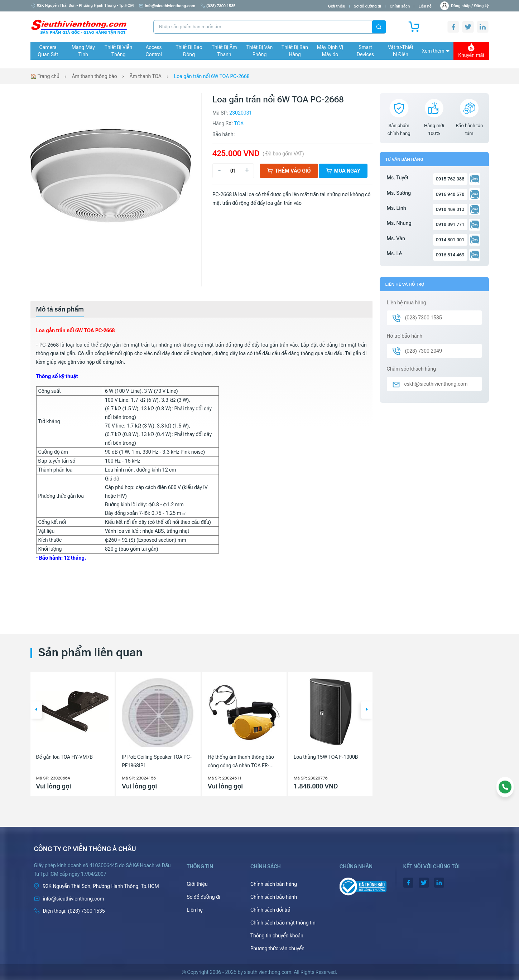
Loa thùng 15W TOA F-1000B (326, 757)
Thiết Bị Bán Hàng (295, 51)
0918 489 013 (450, 209)
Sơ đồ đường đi (367, 6)
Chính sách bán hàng (274, 884)
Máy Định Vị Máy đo (330, 51)
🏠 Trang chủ (45, 76)
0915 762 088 (450, 179)
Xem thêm (436, 51)
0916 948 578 (450, 194)
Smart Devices (365, 51)
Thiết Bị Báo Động (189, 51)
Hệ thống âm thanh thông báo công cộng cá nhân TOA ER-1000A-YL (241, 762)
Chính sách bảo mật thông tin (283, 923)
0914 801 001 (450, 240)
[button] (36, 710)
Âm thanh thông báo (95, 76)
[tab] (60, 309)
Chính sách (400, 6)
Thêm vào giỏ (289, 171)
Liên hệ (425, 6)
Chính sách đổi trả (270, 910)
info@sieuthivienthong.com (167, 6)
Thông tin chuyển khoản (277, 936)
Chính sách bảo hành (274, 897)
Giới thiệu (337, 6)
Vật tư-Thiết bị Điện (401, 51)
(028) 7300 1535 (218, 6)
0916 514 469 (450, 255)
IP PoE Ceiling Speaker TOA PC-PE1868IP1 (157, 761)
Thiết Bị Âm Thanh (224, 51)
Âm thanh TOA (146, 76)
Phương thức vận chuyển (277, 948)
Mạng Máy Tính (83, 51)
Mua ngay (343, 171)
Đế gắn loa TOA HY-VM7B (64, 757)
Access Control (153, 51)
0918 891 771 (450, 224)
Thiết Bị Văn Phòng (260, 51)
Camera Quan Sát (48, 51)
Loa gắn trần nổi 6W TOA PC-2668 (212, 76)
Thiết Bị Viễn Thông (118, 51)
